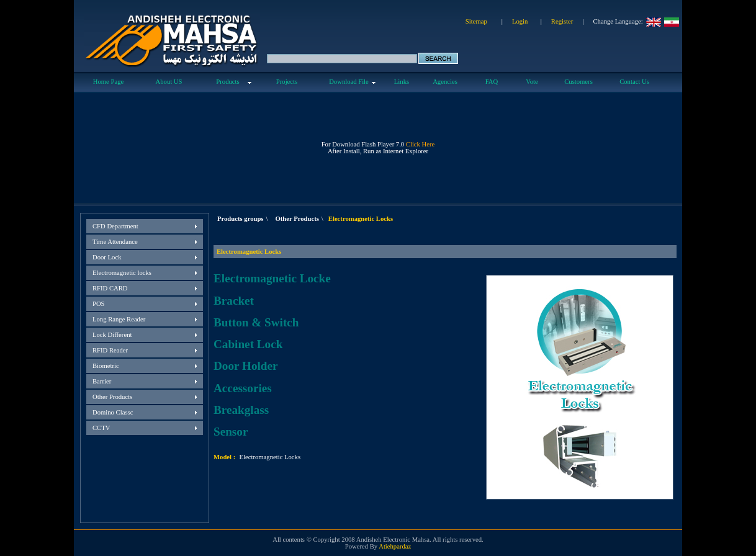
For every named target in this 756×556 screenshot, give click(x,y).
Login (520, 21)
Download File (349, 82)
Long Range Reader (119, 319)
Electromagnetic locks (122, 273)
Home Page (108, 82)
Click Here (420, 144)
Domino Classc (113, 412)
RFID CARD (110, 288)
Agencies (445, 82)
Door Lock (107, 257)
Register (562, 21)
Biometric (106, 366)
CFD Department (115, 226)
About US (169, 82)
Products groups (241, 219)
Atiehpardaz (395, 546)
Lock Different (112, 335)
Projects (287, 82)
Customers (578, 82)
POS (99, 304)
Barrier (102, 381)
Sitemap (476, 21)
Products (227, 82)
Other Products (112, 397)
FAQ (492, 82)
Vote (532, 82)
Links (402, 82)
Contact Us (634, 82)
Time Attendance (115, 242)
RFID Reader (110, 350)
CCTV (101, 428)
